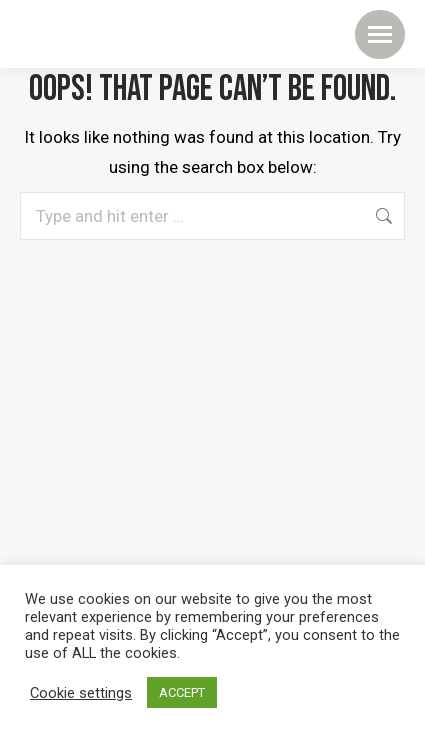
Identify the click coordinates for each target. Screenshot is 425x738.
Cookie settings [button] (81, 693)
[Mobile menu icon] (380, 34)
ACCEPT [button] (182, 692)
